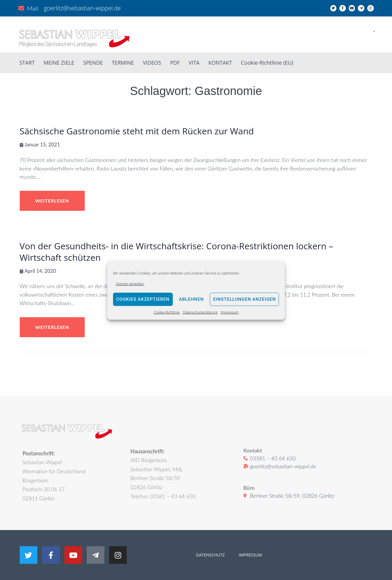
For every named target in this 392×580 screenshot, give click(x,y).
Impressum (230, 312)
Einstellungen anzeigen (245, 299)
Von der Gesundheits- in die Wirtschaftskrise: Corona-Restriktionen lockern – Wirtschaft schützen (176, 252)
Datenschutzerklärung (200, 312)
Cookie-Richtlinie (167, 312)
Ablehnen (191, 299)
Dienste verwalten (130, 284)
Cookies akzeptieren (143, 299)
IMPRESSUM (250, 555)
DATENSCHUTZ (211, 555)
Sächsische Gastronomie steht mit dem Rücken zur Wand (137, 131)
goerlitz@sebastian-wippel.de (82, 8)
